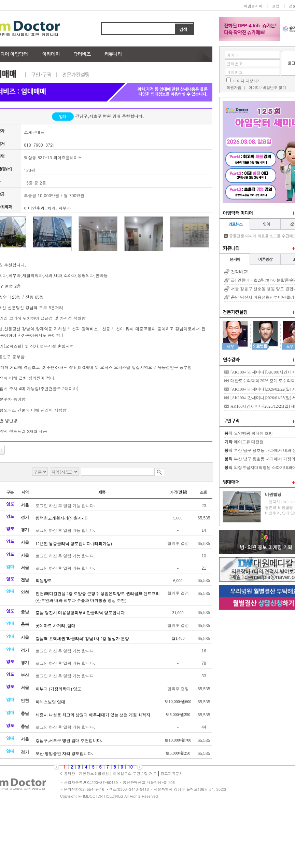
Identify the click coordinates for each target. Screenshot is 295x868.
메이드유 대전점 (249, 442)
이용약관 (68, 774)
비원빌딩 (273, 494)
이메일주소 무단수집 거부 (135, 774)
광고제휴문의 (172, 774)
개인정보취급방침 (94, 774)
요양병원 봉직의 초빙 (253, 433)
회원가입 (234, 87)
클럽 (276, 6)
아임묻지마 (253, 6)
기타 (228, 442)
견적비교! (240, 272)
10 (130, 767)
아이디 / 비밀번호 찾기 (267, 87)
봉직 (228, 433)
